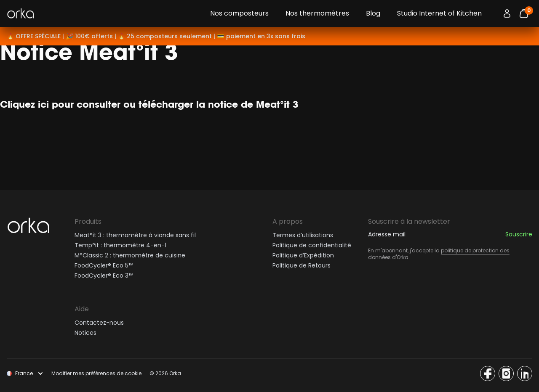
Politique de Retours (302, 265)
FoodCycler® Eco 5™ (104, 265)
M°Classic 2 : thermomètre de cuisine (130, 255)
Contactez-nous (99, 323)
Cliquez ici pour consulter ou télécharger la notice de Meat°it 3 (149, 104)
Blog (373, 13)
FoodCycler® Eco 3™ (104, 275)
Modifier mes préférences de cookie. (97, 373)
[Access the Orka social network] (488, 373)
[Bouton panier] (524, 13)
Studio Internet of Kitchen (439, 13)
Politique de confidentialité (312, 245)
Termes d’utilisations (303, 235)
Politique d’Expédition (303, 255)
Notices (85, 333)
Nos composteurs (239, 13)
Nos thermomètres (317, 13)
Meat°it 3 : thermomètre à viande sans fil (135, 235)
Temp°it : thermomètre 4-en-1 (120, 245)
